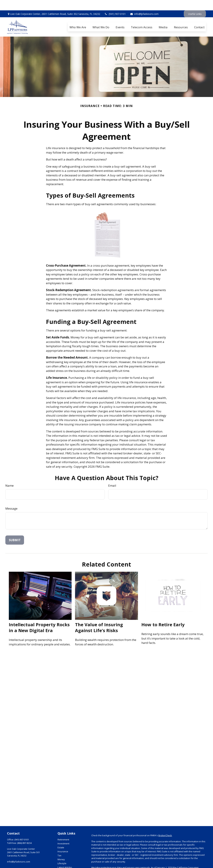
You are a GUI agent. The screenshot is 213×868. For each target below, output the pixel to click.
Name (10, 475)
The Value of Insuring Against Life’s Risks (99, 617)
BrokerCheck (165, 825)
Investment (63, 833)
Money (61, 849)
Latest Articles (65, 857)
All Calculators (65, 865)
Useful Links (195, 4)
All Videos (63, 861)
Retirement (63, 829)
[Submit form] (15, 530)
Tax (59, 845)
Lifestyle (62, 853)
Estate (61, 837)
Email (112, 475)
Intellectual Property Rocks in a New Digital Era (39, 617)
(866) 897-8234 (24, 833)
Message (11, 498)
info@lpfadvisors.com (144, 4)
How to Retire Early (163, 614)
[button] (78, 17)
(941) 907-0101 (115, 4)
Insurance (63, 841)
